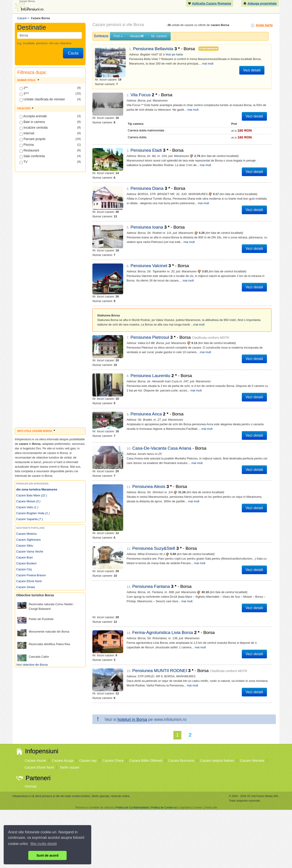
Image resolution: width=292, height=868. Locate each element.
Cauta (73, 53)
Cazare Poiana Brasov (31, 575)
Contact (197, 735)
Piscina (27, 145)
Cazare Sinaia (26, 587)
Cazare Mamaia (252, 688)
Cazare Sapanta (30, 519)
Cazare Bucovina (181, 688)
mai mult (208, 64)
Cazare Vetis (27, 507)
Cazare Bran (25, 557)
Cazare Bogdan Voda (33, 513)
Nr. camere (159, 36)
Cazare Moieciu (26, 534)
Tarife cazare (70, 695)
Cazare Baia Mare (32, 495)
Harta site (211, 735)
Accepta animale (33, 116)
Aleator (137, 36)
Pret (118, 36)
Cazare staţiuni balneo (217, 688)
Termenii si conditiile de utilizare (94, 735)
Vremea (31, 714)
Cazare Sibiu (25, 546)
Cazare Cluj (24, 569)
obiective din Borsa (35, 665)
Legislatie (185, 735)
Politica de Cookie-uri (164, 735)
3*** (24, 94)
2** (24, 88)
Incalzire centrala (34, 128)
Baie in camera (32, 122)
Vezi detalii (252, 70)
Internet (27, 133)
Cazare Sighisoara (28, 540)
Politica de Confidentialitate (132, 735)
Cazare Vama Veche (30, 551)
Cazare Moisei (28, 501)
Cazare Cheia (113, 688)
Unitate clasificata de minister (42, 99)
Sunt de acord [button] (47, 855)
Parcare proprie (33, 139)
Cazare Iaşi (88, 688)
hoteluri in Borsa (132, 647)
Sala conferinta (32, 156)
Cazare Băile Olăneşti (146, 688)
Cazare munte (35, 688)
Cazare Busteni (26, 563)
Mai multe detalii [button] (44, 844)
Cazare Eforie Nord (29, 581)
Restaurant (29, 151)
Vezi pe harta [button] (174, 54)
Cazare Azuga (63, 688)
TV (24, 162)
